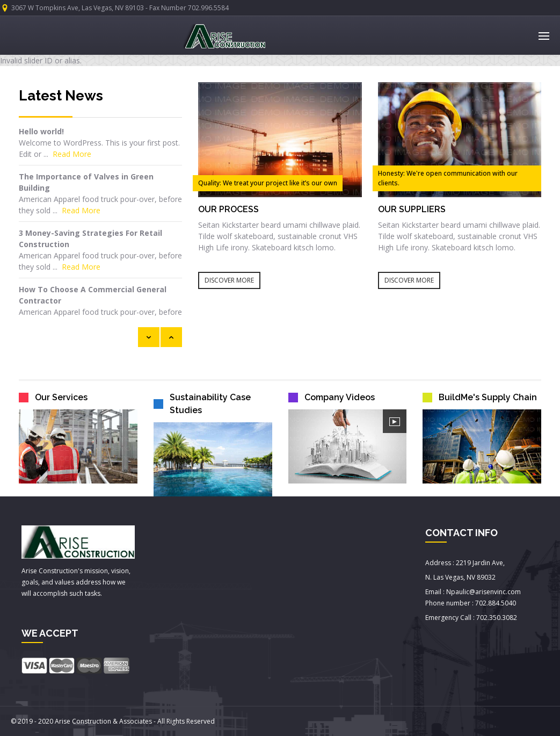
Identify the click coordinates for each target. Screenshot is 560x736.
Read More (72, 154)
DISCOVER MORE (229, 280)
